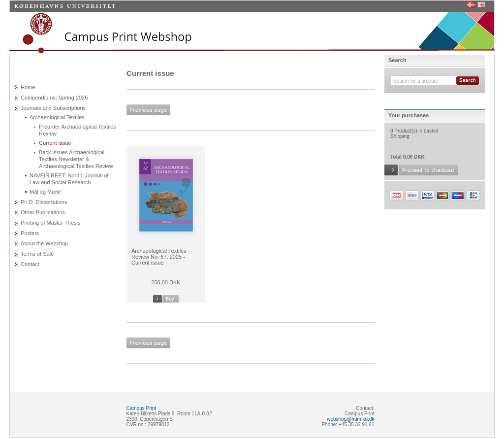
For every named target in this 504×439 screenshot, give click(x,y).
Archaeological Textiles (57, 117)
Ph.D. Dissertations (44, 202)
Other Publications (43, 212)
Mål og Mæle (45, 192)
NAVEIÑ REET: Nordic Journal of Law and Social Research (69, 179)
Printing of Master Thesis (50, 223)
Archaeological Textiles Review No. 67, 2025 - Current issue (159, 257)
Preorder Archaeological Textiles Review (78, 130)
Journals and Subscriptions (53, 108)
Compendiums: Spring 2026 (54, 98)
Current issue (55, 143)
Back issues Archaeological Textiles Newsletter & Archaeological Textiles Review (76, 159)
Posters (30, 233)
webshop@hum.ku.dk (350, 419)
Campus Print (142, 408)
